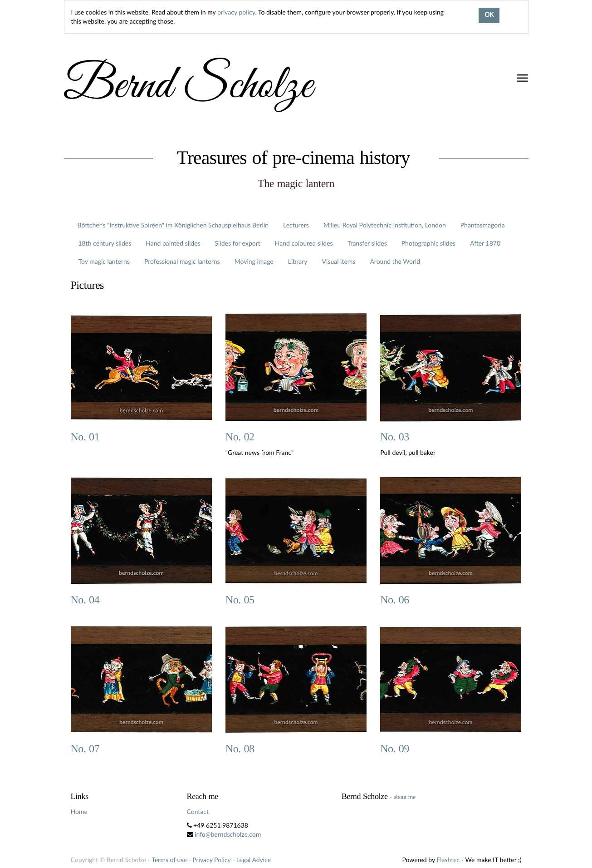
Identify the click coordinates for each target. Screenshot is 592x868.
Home (79, 811)
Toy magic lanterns (104, 261)
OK (489, 15)
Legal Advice (254, 860)
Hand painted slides (173, 243)
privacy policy (236, 12)
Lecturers (296, 225)
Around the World (395, 261)
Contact (198, 811)
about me (405, 797)
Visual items (339, 261)
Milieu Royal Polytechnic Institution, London (385, 225)
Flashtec (448, 860)
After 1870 (485, 243)
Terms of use (169, 860)
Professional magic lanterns (182, 261)
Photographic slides (428, 243)
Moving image (254, 261)
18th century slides (105, 243)
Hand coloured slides (304, 243)
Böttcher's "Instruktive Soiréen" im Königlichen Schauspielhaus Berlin (173, 225)
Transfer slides (367, 243)
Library (298, 261)
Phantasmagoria (483, 225)
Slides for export (238, 243)
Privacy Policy (211, 860)
